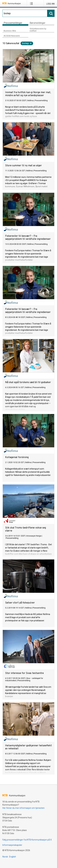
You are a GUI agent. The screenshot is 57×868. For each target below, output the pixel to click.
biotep (27, 43)
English (13, 857)
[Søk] (25, 13)
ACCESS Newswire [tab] (12, 36)
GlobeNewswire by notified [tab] (38, 30)
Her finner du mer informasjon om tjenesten (23, 808)
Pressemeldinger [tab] (13, 23)
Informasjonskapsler (12, 845)
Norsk (5, 857)
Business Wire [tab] (10, 31)
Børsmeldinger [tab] (37, 23)
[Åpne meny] (32, 3)
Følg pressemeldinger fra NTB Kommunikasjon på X (27, 840)
